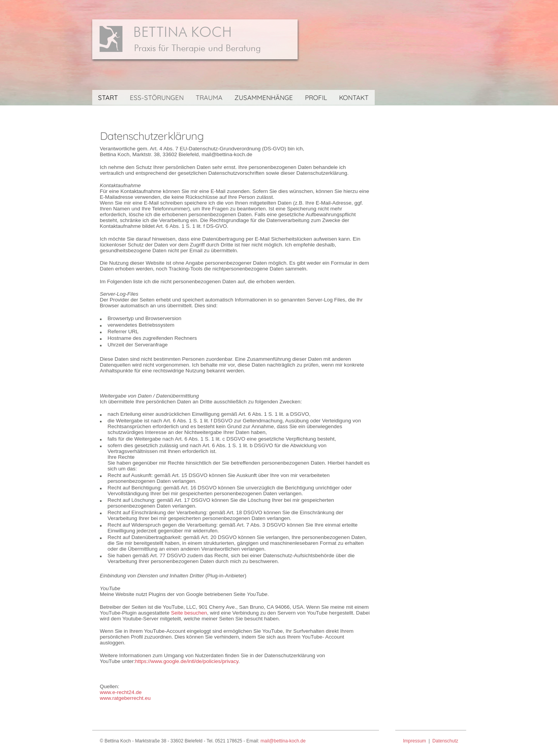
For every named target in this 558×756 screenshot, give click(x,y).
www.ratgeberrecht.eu (125, 698)
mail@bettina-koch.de (283, 741)
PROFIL (316, 97)
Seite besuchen (189, 613)
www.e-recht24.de (121, 692)
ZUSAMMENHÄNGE (264, 97)
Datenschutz (445, 741)
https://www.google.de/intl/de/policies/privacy (187, 661)
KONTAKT (354, 97)
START (108, 97)
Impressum (414, 741)
